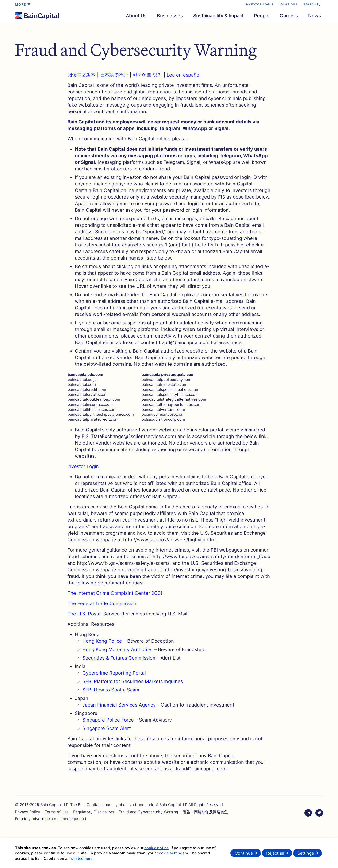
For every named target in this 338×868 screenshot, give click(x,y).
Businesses (170, 16)
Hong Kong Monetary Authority (118, 649)
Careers (289, 16)
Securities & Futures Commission (119, 658)
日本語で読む (115, 75)
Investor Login (83, 466)
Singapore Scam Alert (107, 728)
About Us (136, 16)
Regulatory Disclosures (94, 812)
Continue (244, 854)
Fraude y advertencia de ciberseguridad (51, 819)
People (262, 16)
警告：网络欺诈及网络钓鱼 (205, 812)
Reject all (275, 854)
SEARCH (312, 4)
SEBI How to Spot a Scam (111, 690)
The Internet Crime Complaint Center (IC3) (115, 593)
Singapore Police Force (108, 720)
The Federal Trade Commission (102, 603)
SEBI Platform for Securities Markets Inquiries (133, 681)
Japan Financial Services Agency (119, 705)
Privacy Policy (28, 812)
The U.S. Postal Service (94, 614)
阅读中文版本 (82, 75)
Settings (306, 854)
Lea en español (184, 75)
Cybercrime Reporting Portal (114, 673)
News (315, 16)
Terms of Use (57, 812)
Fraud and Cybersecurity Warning (148, 812)
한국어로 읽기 (147, 75)
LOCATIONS (288, 4)
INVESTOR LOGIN (259, 4)
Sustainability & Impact (218, 16)
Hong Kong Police (102, 641)
